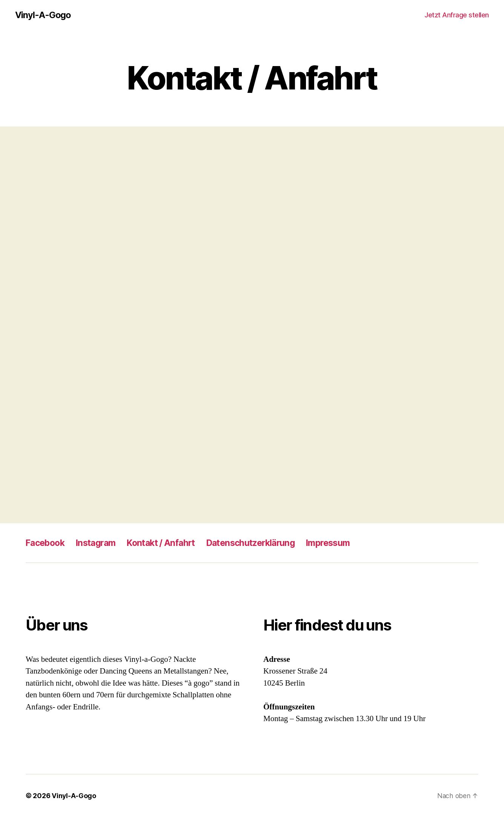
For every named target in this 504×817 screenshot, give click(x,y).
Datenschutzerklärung (264, 543)
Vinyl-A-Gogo (43, 15)
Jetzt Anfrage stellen (457, 15)
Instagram (101, 543)
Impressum (346, 543)
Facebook (47, 543)
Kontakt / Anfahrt (170, 543)
